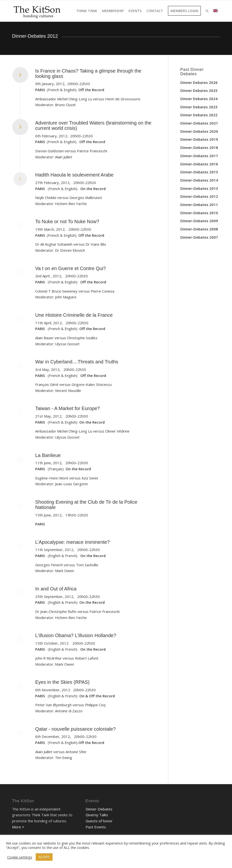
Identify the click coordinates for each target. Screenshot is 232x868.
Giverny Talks (97, 815)
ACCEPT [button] (44, 857)
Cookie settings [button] (20, 857)
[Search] (207, 11)
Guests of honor (99, 821)
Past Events (96, 827)
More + (18, 827)
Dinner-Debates (99, 809)
